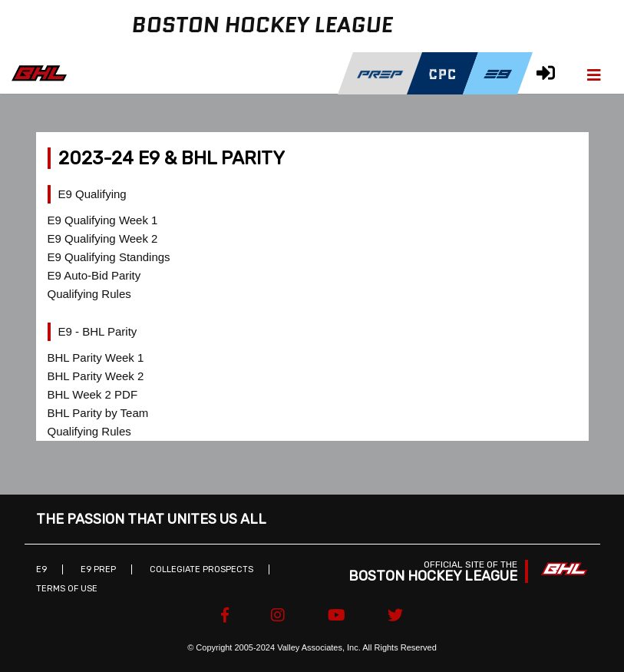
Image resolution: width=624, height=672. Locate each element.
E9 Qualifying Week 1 (103, 220)
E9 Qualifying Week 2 (103, 238)
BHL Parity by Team (98, 413)
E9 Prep (98, 569)
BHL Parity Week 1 (96, 358)
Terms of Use (67, 589)
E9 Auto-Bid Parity (94, 275)
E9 (41, 569)
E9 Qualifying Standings (109, 257)
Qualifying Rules (89, 294)
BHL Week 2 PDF (93, 394)
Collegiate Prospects (201, 569)
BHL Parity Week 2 (96, 376)
